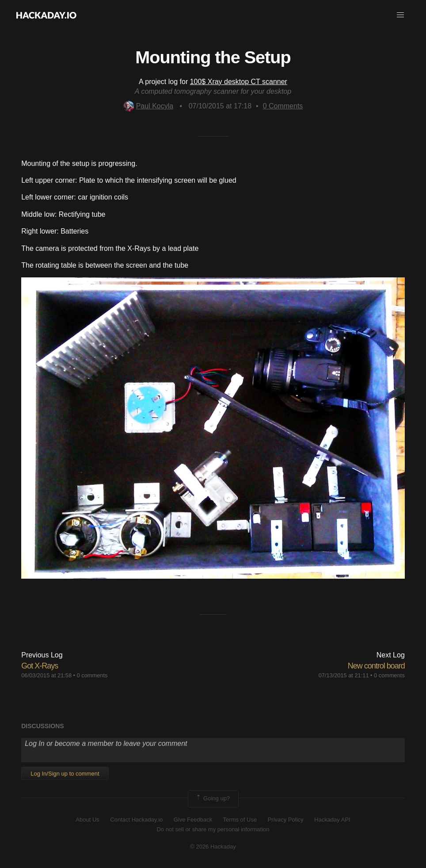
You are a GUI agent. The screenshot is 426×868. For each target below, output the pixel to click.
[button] (400, 15)
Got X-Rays (40, 666)
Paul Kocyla (148, 106)
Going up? (213, 799)
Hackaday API (332, 820)
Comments (283, 106)
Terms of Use (240, 820)
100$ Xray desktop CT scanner (239, 82)
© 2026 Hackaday (213, 847)
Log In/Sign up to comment (65, 774)
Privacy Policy (286, 820)
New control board (376, 666)
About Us (87, 820)
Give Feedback (193, 820)
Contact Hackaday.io (136, 820)
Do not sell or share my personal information (213, 829)
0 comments (92, 675)
